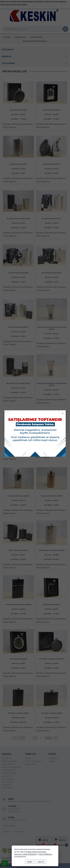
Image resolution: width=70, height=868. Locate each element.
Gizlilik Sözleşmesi (29, 854)
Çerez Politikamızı (46, 854)
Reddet (30, 862)
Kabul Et (41, 862)
